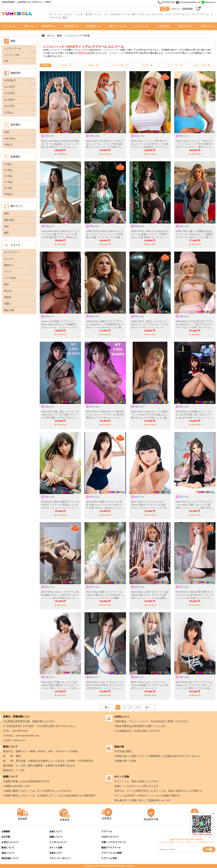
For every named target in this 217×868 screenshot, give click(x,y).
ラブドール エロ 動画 (111, 853)
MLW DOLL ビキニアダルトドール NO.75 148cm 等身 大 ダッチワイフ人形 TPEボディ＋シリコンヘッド (105, 685)
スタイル (139, 26)
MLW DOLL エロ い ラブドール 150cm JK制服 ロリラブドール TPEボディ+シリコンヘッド (150, 685)
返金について (8, 853)
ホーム (51, 36)
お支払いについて (10, 842)
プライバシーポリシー (60, 858)
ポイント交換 (56, 848)
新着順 (66, 65)
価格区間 (47, 26)
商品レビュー (208, 26)
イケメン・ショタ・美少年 (78, 14)
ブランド (6, 26)
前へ (107, 707)
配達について (8, 848)
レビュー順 (174, 65)
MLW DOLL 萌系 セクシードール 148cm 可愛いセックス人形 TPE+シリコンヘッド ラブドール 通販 (105, 595)
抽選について (56, 837)
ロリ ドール (55, 14)
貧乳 (65, 18)
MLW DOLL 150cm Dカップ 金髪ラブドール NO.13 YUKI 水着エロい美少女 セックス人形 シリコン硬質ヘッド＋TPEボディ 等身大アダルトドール (150, 418)
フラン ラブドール (175, 14)
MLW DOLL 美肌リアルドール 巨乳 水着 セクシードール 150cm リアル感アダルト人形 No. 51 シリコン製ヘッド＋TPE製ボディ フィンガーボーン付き (105, 508)
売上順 (147, 65)
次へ (148, 707)
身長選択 (69, 26)
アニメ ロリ (101, 14)
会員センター (56, 853)
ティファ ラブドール (198, 14)
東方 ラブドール (141, 14)
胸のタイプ (116, 26)
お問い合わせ (185, 26)
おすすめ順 (120, 65)
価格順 (93, 65)
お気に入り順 (201, 65)
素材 (27, 26)
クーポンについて (58, 842)
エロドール (157, 14)
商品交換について (10, 858)
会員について (56, 832)
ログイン (176, 9)
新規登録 (188, 9)
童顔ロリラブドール (111, 848)
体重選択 (92, 26)
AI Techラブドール (120, 14)
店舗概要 (6, 832)
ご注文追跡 (163, 26)
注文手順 (6, 837)
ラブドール (107, 832)
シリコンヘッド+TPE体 (77, 36)
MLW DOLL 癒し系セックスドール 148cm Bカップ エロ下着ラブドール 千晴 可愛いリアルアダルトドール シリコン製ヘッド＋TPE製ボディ (60, 418)
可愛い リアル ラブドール (114, 842)
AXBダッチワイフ (110, 837)
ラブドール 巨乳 (109, 858)
